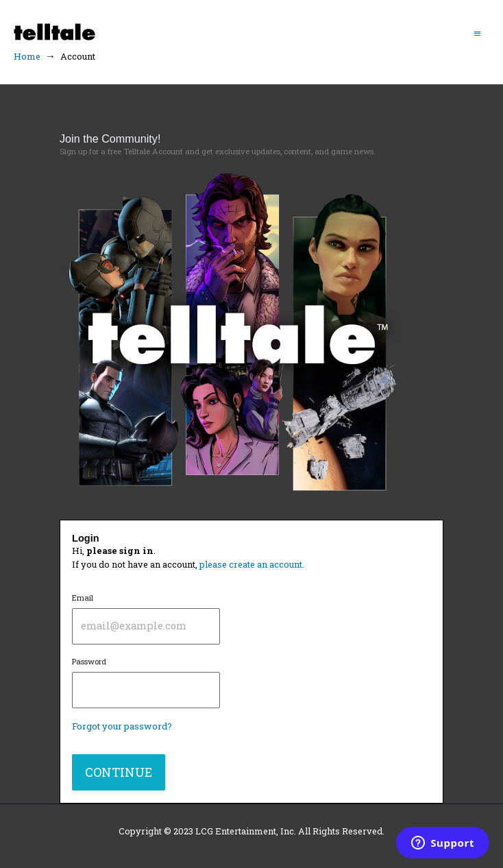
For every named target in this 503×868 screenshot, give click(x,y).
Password (146, 682)
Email (146, 618)
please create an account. (252, 564)
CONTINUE (119, 772)
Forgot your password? (122, 726)
